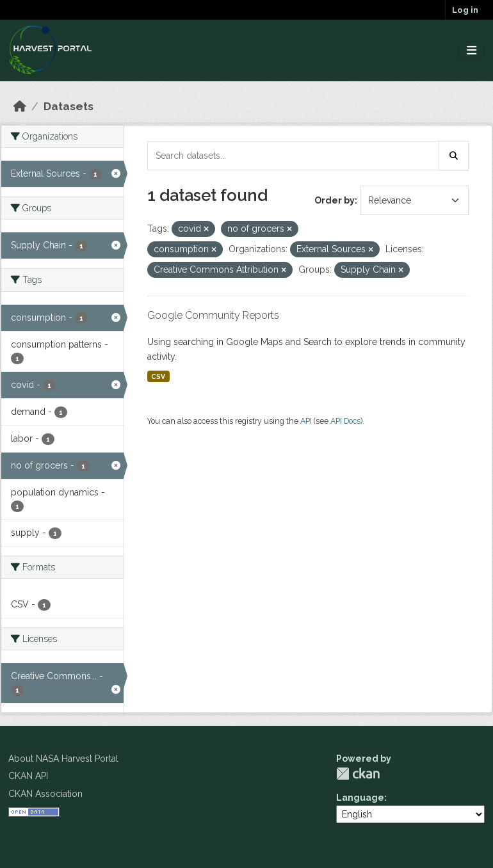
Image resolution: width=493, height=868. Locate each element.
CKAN (358, 774)
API (306, 421)
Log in (465, 10)
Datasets (69, 106)
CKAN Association (45, 794)
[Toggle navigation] (472, 51)
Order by (335, 200)
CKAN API (28, 776)
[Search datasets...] (293, 156)
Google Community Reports (213, 315)
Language (360, 798)
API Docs (345, 421)
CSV (158, 376)
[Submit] (454, 156)
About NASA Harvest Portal (63, 759)
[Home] (20, 106)
